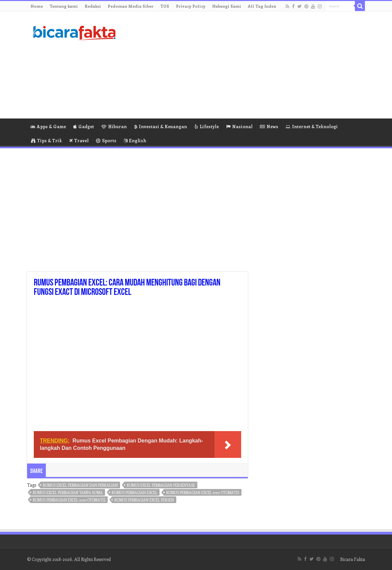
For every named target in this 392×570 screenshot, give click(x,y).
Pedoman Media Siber (131, 6)
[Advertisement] (238, 65)
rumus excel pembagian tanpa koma (68, 493)
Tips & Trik (46, 140)
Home (37, 6)
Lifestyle (207, 126)
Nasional (239, 126)
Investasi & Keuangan (161, 126)
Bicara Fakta (353, 559)
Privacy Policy (191, 6)
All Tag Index (262, 6)
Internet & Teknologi (312, 126)
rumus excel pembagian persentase (161, 485)
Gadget (84, 126)
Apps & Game (48, 126)
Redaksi (93, 6)
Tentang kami (64, 6)
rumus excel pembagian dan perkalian (80, 485)
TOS (165, 6)
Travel (79, 140)
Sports (106, 140)
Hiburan (114, 126)
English (135, 140)
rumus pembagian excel (134, 493)
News (269, 126)
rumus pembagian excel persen (144, 500)
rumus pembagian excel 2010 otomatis (69, 500)
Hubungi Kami (227, 6)
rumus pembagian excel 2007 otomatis (203, 493)
